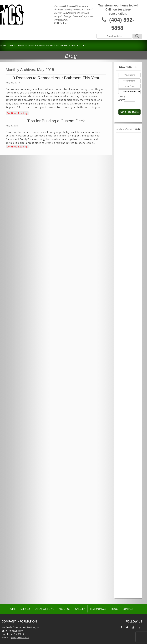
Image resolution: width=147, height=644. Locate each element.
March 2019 (127, 450)
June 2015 (125, 586)
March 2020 (127, 415)
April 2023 (126, 272)
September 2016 (129, 528)
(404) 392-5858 (122, 24)
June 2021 (125, 357)
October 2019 (128, 427)
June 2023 (125, 264)
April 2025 (126, 179)
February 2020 (128, 419)
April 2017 (126, 504)
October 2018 (128, 466)
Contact (82, 45)
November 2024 (129, 198)
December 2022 (129, 287)
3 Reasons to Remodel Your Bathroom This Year (56, 78)
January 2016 (127, 559)
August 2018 (127, 473)
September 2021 (129, 345)
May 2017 (125, 501)
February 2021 (128, 373)
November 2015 (129, 567)
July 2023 (125, 260)
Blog (74, 45)
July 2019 (125, 435)
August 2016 (127, 532)
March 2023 (127, 276)
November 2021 (129, 338)
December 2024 (129, 194)
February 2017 (128, 512)
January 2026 (127, 144)
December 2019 (129, 423)
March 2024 (127, 229)
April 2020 (126, 411)
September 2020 (129, 392)
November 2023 (129, 244)
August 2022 (127, 303)
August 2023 (127, 256)
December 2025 (129, 147)
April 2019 (126, 446)
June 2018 (125, 481)
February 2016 (128, 555)
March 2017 (127, 508)
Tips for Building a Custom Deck (56, 121)
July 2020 (125, 400)
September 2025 (129, 159)
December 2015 (129, 563)
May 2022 (125, 314)
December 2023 (129, 241)
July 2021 (125, 353)
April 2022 (126, 318)
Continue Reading (17, 113)
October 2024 (128, 202)
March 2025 (127, 182)
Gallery (51, 45)
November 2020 (129, 384)
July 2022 (125, 307)
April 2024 (126, 225)
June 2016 (125, 539)
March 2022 (127, 322)
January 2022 (127, 330)
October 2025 (128, 155)
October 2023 (128, 248)
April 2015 (126, 594)
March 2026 (127, 136)
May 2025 (125, 175)
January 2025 (127, 190)
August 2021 (127, 349)
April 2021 (126, 365)
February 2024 (128, 233)
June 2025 (125, 171)
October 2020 (128, 388)
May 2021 (125, 361)
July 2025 (125, 167)
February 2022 (128, 326)
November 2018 (129, 462)
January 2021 (127, 376)
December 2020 (129, 380)
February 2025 (128, 186)
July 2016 (125, 536)
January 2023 (127, 283)
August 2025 (127, 163)
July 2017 (125, 493)
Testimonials (63, 45)
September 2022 (129, 299)
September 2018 (129, 470)
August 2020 (127, 396)
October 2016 (128, 524)
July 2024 (125, 213)
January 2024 (127, 237)
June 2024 (125, 217)
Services (12, 45)
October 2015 (128, 570)
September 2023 (129, 252)
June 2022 (125, 310)
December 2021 (129, 334)
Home (3, 45)
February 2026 (128, 140)
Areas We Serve (26, 45)
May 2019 (125, 442)
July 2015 (125, 582)
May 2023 (125, 268)
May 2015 (125, 590)
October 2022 (128, 295)
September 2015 (129, 574)
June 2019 (125, 438)
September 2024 (129, 206)
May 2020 (125, 407)
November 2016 (129, 520)
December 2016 (129, 516)
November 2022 (129, 291)
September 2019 (129, 431)
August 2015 (127, 578)
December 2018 (129, 458)
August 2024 (127, 210)
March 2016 (127, 551)
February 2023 (128, 279)
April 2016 (126, 547)
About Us (40, 45)
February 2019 (128, 454)
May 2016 (125, 543)
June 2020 (125, 404)
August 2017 (127, 489)
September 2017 (129, 485)
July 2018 (125, 477)
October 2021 (128, 341)
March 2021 (127, 369)
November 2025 (129, 151)
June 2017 (125, 497)
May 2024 (125, 221)
